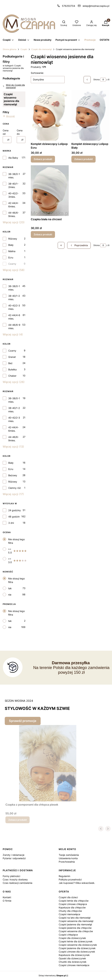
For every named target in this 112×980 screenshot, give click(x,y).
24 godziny (15, 510)
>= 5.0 (17, 551)
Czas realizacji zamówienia (18, 883)
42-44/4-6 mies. (14, 317)
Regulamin (64, 876)
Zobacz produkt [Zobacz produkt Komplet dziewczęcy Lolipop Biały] (83, 159)
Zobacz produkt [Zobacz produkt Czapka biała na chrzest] (43, 234)
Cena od (6, 132)
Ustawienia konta (68, 858)
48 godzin (14, 517)
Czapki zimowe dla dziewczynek (77, 952)
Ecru (11, 257)
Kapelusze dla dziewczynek (74, 955)
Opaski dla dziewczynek (72, 958)
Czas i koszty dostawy (15, 879)
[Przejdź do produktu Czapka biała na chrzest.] (50, 191)
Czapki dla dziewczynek (72, 938)
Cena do (20, 132)
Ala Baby (13, 158)
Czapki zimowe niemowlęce (74, 965)
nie (10, 595)
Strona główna (10, 49)
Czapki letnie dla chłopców (74, 901)
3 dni (11, 523)
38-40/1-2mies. (13, 185)
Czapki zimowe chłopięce (73, 904)
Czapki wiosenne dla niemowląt (76, 921)
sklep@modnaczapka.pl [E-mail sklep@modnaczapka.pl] (96, 6)
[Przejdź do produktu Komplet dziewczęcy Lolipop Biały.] (90, 115)
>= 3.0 (17, 560)
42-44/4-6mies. (13, 205)
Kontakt (7, 897)
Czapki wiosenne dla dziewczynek (78, 945)
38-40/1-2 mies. (14, 298)
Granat (12, 357)
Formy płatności (11, 876)
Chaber (12, 376)
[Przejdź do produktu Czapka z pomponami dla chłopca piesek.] (48, 763)
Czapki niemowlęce (69, 914)
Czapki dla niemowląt (42, 49)
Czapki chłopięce (68, 935)
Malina (12, 251)
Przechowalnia (67, 862)
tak (10, 588)
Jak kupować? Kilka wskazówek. (77, 883)
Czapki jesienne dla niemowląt (75, 924)
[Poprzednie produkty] (79, 245)
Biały (11, 245)
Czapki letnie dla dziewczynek (76, 941)
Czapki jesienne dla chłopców (75, 928)
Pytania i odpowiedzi (14, 858)
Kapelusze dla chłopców (72, 907)
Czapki (24, 49)
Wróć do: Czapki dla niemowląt (14, 86)
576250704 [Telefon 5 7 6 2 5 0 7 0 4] (69, 6)
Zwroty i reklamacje (14, 855)
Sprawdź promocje (23, 721)
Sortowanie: (37, 73)
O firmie (7, 901)
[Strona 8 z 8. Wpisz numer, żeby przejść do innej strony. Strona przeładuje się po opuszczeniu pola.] (103, 80)
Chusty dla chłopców (70, 911)
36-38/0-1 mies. (14, 176)
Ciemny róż (15, 488)
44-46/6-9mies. (14, 214)
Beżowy (13, 475)
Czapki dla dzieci (68, 897)
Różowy (13, 239)
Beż (10, 363)
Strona (97, 79)
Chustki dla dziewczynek (73, 962)
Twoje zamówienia (69, 855)
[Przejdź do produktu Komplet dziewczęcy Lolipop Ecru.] (50, 115)
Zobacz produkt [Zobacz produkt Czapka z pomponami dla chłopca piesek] (18, 820)
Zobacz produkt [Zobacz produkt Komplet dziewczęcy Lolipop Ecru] (43, 159)
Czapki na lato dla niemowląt (75, 918)
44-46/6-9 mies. (14, 327)
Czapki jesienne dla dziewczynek (77, 948)
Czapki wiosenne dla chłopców (76, 931)
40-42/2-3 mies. (14, 307)
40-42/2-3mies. (13, 195)
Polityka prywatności (70, 879)
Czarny (12, 264)
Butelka (12, 369)
